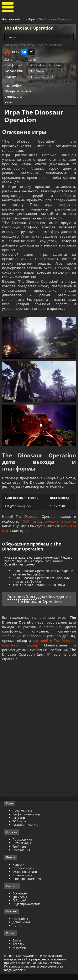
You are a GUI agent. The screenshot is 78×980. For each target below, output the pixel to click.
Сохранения (21, 856)
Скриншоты (13, 96)
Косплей (19, 950)
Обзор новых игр (25, 878)
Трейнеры (20, 853)
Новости (18, 871)
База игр (19, 824)
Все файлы (20, 925)
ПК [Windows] (38, 65)
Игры (32, 19)
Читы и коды (22, 849)
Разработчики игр (25, 831)
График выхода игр (26, 820)
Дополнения (21, 928)
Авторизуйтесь (22, 602)
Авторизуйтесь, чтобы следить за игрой (33, 45)
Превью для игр (24, 881)
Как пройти (13, 85)
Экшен (34, 60)
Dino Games (37, 71)
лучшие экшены (60, 527)
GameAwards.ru (13, 19)
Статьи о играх (23, 874)
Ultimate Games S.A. (42, 77)
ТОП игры (32, 527)
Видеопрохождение (27, 910)
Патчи (17, 932)
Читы (8, 102)
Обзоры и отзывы (18, 91)
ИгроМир (19, 954)
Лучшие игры (22, 817)
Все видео (20, 900)
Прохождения (22, 846)
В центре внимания (27, 885)
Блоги (17, 947)
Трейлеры (20, 903)
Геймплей (20, 907)
